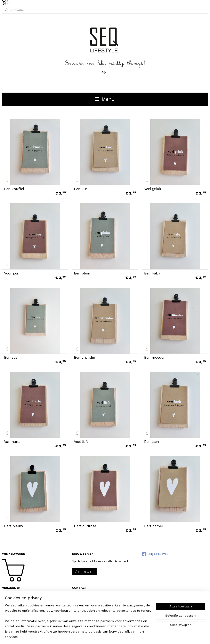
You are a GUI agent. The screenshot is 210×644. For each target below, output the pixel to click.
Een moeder (154, 358)
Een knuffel (14, 189)
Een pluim (83, 273)
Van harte (12, 442)
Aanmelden (84, 571)
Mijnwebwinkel (152, 637)
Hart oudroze (85, 526)
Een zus (11, 358)
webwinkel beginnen (115, 637)
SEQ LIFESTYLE (155, 554)
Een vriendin (85, 358)
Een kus (81, 189)
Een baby (152, 273)
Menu (105, 99)
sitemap (91, 637)
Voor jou (11, 273)
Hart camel (154, 526)
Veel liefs (81, 442)
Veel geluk (153, 189)
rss (100, 637)
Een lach (152, 442)
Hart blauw (14, 526)
